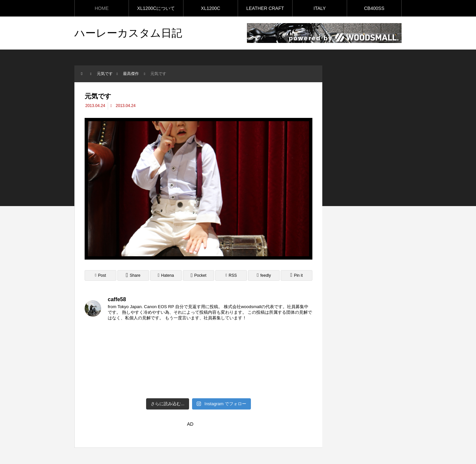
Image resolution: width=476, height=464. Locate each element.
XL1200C (211, 8)
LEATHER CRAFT (265, 8)
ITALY (320, 8)
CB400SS (374, 8)
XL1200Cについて (156, 8)
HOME (102, 8)
